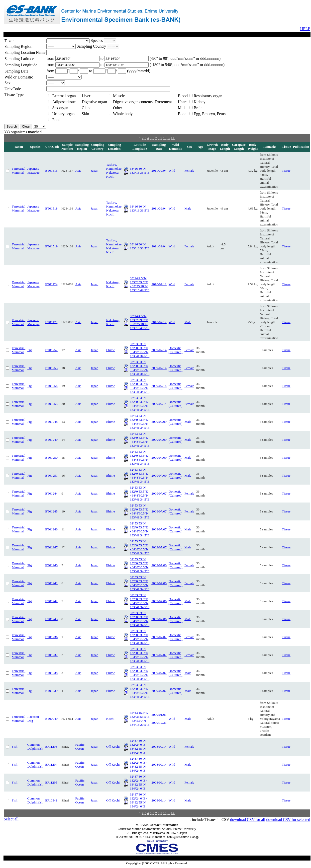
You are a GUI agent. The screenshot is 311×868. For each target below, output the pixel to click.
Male (188, 208)
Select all (11, 819)
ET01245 (51, 511)
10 (165, 138)
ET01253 (51, 368)
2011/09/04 (159, 171)
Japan (95, 171)
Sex (189, 147)
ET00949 (51, 719)
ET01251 (51, 475)
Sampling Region (82, 147)
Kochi (110, 719)
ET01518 (51, 208)
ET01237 (51, 655)
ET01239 (51, 691)
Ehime (111, 350)
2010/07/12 (159, 284)
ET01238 (51, 673)
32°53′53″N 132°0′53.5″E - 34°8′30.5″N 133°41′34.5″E (140, 350)
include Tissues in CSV (210, 820)
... (169, 138)
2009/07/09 (159, 422)
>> (173, 138)
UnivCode (52, 147)
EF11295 (51, 782)
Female (189, 171)
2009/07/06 (159, 565)
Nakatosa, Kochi (113, 284)
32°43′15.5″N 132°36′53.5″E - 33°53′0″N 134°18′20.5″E (140, 719)
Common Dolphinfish (35, 747)
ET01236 (51, 637)
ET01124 (51, 284)
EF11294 (51, 764)
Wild (172, 171)
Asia (78, 171)
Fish (15, 747)
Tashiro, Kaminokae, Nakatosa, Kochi (114, 171)
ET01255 (51, 404)
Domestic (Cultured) (176, 350)
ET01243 (51, 619)
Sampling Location (114, 147)
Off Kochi (113, 747)
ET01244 (51, 493)
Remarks (270, 147)
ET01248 (51, 422)
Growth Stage (212, 147)
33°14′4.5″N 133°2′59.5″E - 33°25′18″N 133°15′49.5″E (140, 284)
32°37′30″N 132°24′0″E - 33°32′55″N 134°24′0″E (139, 747)
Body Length (225, 147)
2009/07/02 (159, 637)
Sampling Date (159, 147)
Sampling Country (98, 147)
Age (201, 147)
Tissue (286, 171)
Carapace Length (239, 147)
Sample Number (67, 147)
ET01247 (51, 547)
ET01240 (51, 565)
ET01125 (51, 322)
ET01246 (51, 529)
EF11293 (51, 747)
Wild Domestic (175, 147)
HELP (305, 29)
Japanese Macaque (34, 171)
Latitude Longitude (140, 147)
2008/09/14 (159, 747)
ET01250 (51, 458)
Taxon (19, 147)
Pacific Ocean (80, 747)
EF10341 (51, 800)
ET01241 (51, 583)
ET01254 (51, 386)
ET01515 (51, 171)
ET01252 (51, 350)
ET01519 (51, 246)
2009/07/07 (159, 493)
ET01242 (51, 601)
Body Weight (253, 147)
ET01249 (51, 440)
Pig (30, 350)
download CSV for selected (288, 820)
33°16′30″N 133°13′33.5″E (140, 171)
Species (35, 147)
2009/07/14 (159, 350)
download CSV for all (248, 820)
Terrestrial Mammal (19, 171)
